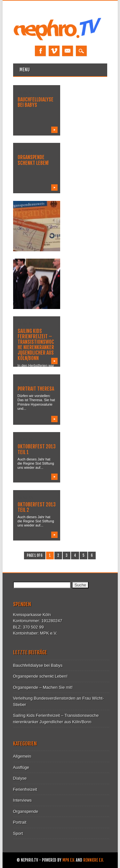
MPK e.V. (69, 860)
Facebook (40, 51)
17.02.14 (25, 324)
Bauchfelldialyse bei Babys (36, 102)
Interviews (23, 800)
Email (68, 51)
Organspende (26, 811)
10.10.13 (25, 439)
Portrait (20, 822)
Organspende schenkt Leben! (33, 160)
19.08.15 (25, 92)
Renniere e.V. (93, 860)
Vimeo (54, 51)
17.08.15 (25, 150)
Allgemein (22, 756)
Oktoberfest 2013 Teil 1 (37, 449)
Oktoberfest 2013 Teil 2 (37, 507)
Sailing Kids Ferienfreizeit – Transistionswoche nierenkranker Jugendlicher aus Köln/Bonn (36, 345)
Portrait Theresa (36, 389)
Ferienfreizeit (25, 789)
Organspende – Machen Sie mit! (43, 687)
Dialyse (20, 778)
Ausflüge (21, 767)
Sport (18, 833)
